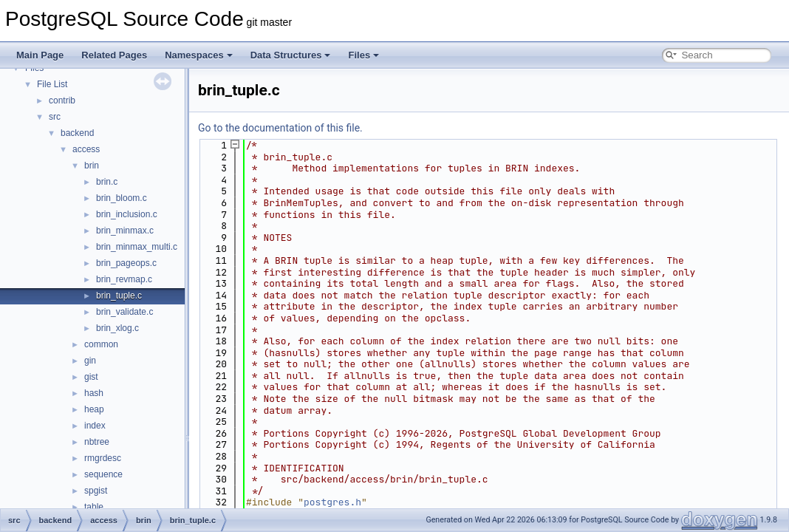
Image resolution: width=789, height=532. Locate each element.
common (101, 344)
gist (91, 377)
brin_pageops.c (126, 263)
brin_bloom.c (122, 198)
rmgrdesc (103, 458)
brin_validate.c (124, 312)
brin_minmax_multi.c (137, 247)
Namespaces (199, 55)
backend (77, 133)
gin (90, 361)
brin (92, 166)
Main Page (40, 55)
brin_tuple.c (119, 296)
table (94, 507)
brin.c (107, 182)
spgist (96, 491)
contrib (62, 100)
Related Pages (114, 55)
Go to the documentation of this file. (280, 128)
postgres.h (332, 502)
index (95, 426)
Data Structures (291, 55)
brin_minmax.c (125, 231)
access (86, 149)
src (55, 117)
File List (52, 84)
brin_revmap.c (124, 279)
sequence (103, 474)
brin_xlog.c (117, 328)
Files (363, 55)
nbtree (97, 442)
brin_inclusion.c (127, 214)
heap (94, 409)
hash (94, 393)
